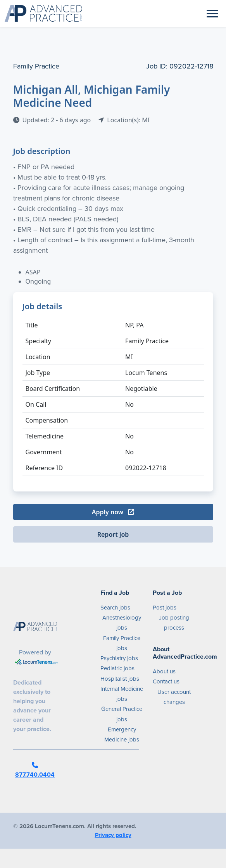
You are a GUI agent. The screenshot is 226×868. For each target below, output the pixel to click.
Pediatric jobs (117, 668)
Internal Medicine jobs (122, 694)
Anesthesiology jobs (122, 623)
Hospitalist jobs (120, 679)
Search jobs (115, 608)
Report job (113, 534)
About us (164, 671)
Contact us (166, 681)
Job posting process (174, 623)
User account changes (174, 697)
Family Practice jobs (122, 643)
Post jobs (165, 608)
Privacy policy (113, 835)
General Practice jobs (122, 714)
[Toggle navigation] (212, 13)
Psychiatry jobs (119, 658)
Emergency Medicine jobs (122, 734)
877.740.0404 (35, 770)
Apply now (113, 512)
